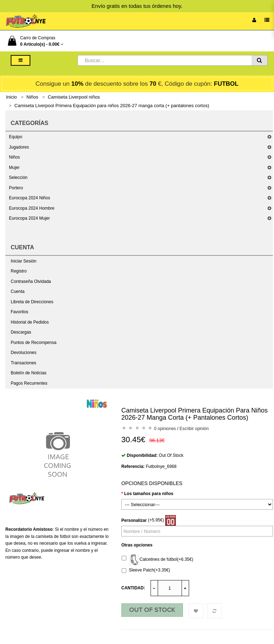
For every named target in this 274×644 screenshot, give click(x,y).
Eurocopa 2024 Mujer (29, 218)
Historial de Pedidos (30, 322)
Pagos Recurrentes (29, 383)
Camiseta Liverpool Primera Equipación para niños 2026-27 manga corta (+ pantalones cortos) (112, 106)
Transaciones (24, 363)
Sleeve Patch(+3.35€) (146, 570)
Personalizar (134, 520)
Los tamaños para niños (149, 494)
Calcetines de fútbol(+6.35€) (157, 560)
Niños (32, 97)
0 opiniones (165, 429)
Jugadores (19, 147)
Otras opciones (137, 545)
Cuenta (18, 291)
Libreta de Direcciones (32, 302)
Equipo (16, 137)
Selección (18, 178)
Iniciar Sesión (24, 261)
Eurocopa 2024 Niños (29, 198)
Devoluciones (24, 353)
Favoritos (19, 312)
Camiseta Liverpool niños (74, 97)
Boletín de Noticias (29, 373)
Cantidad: (133, 588)
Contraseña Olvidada (31, 281)
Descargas (21, 332)
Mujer (14, 168)
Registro (19, 271)
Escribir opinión (194, 429)
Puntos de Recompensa (34, 343)
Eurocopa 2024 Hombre (32, 208)
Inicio (11, 97)
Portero (16, 188)
